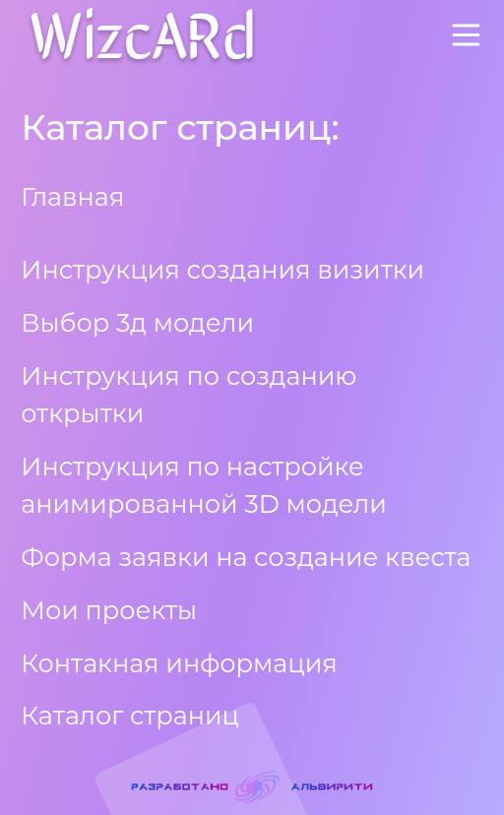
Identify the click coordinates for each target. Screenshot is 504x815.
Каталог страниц (130, 715)
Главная (72, 196)
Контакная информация (179, 663)
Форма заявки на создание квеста (246, 557)
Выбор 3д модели (137, 322)
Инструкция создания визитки (222, 269)
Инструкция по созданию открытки (189, 394)
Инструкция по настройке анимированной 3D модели (204, 485)
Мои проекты (109, 610)
